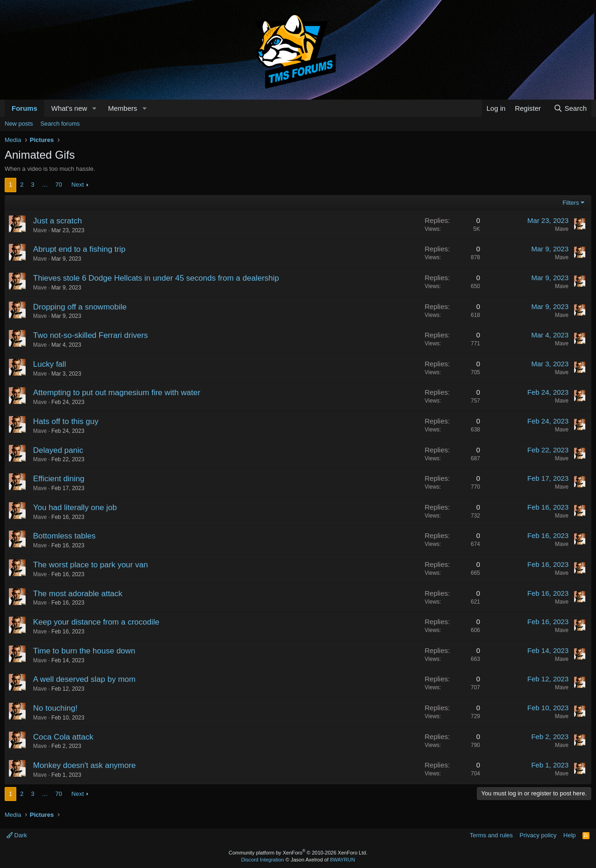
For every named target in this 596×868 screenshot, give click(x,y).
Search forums (60, 124)
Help (570, 835)
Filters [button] (571, 203)
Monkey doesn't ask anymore (85, 765)
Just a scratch (58, 221)
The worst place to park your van (91, 565)
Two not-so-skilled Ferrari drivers (91, 335)
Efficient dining (59, 479)
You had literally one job (75, 508)
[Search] (570, 108)
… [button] (45, 185)
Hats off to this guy (66, 421)
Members (123, 108)
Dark (17, 835)
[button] (95, 108)
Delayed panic (58, 450)
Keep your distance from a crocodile (96, 622)
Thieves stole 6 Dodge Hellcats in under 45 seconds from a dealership (156, 278)
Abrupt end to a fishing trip (79, 249)
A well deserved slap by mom (84, 679)
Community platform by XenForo (298, 853)
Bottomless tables (64, 536)
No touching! (55, 708)
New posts (19, 124)
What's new (69, 108)
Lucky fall (50, 364)
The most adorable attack (78, 594)
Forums (24, 108)
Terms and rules (491, 835)
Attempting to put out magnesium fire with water (117, 393)
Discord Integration (263, 860)
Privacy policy (538, 835)
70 (59, 185)
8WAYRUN (343, 860)
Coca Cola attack (63, 737)
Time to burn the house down (84, 651)
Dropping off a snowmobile (80, 307)
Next (78, 185)
